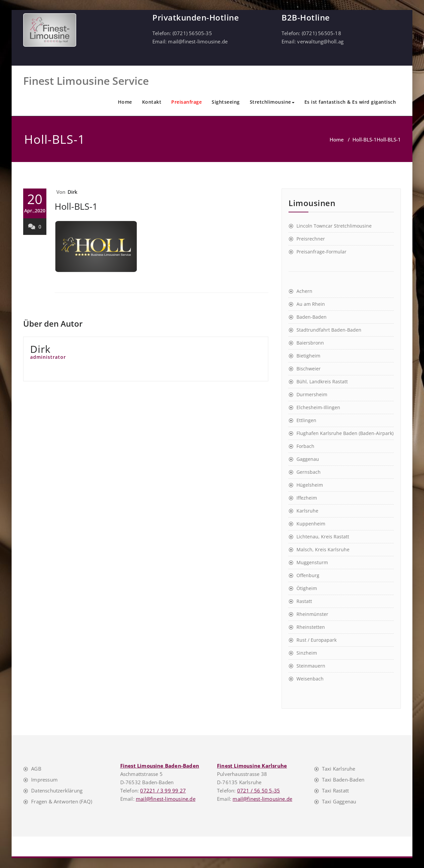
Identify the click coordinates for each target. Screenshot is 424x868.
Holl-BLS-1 (365, 139)
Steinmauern (311, 666)
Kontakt (152, 102)
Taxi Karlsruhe (339, 769)
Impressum (44, 780)
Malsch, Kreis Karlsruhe (323, 549)
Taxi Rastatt (335, 790)
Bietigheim (308, 356)
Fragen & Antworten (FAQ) (62, 801)
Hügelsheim (310, 485)
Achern (304, 291)
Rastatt (304, 601)
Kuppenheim (311, 524)
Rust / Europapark (317, 640)
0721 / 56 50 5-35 (259, 790)
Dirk (73, 192)
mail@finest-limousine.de (198, 41)
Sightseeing (226, 102)
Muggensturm (312, 562)
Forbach (305, 446)
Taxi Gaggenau (339, 801)
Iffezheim (307, 498)
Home (125, 102)
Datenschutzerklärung (57, 790)
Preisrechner (311, 239)
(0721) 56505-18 (321, 33)
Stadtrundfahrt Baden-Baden (329, 330)
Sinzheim (307, 653)
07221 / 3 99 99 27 (163, 790)
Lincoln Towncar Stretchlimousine (334, 226)
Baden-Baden (312, 317)
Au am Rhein (311, 304)
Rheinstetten (311, 627)
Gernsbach (309, 472)
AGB (36, 769)
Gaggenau (308, 459)
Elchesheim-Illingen (318, 407)
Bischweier (309, 369)
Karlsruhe (307, 511)
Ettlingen (306, 420)
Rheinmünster (312, 614)
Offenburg (308, 575)
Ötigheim (307, 588)
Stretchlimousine (272, 102)
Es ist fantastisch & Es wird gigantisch (350, 102)
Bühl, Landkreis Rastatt (322, 381)
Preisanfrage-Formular (321, 252)
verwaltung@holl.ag (320, 41)
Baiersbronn (310, 343)
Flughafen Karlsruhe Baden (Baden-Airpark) (345, 433)
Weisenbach (310, 679)
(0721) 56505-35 (192, 33)
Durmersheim (312, 394)
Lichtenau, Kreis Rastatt (323, 537)
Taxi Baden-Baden (343, 780)
